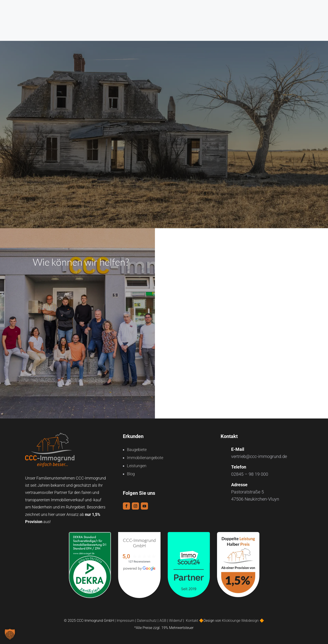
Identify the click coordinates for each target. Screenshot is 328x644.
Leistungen (137, 464)
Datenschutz (147, 619)
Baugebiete (137, 448)
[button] (10, 634)
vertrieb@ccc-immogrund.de (259, 455)
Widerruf (176, 619)
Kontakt (192, 619)
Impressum (125, 619)
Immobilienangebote (145, 456)
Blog (131, 472)
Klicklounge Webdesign (240, 619)
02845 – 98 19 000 (250, 472)
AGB (163, 619)
